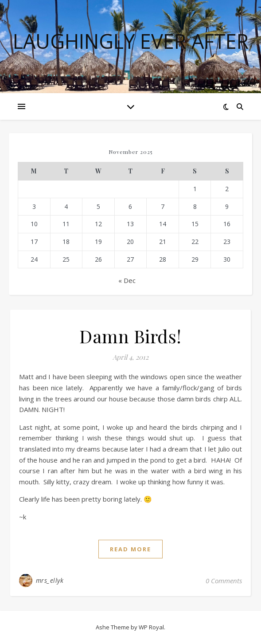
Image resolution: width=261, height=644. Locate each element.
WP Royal (151, 627)
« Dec (127, 280)
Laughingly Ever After (131, 41)
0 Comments (224, 581)
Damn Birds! (130, 336)
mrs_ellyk (50, 580)
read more (130, 549)
